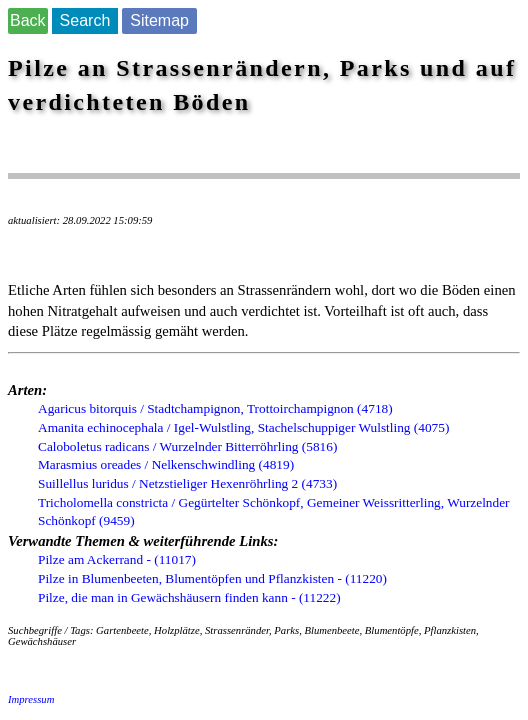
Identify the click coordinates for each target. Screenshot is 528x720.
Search (85, 20)
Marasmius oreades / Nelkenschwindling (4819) (166, 464)
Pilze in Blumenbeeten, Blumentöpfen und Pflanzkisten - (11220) (212, 578)
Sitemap (159, 20)
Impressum (31, 699)
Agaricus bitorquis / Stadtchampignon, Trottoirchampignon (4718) (215, 408)
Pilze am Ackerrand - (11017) (117, 559)
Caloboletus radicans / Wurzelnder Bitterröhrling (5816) (187, 446)
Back (28, 20)
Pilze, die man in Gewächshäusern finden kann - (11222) (189, 597)
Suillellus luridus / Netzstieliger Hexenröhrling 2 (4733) (187, 483)
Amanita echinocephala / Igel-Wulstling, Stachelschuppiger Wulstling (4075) (243, 427)
